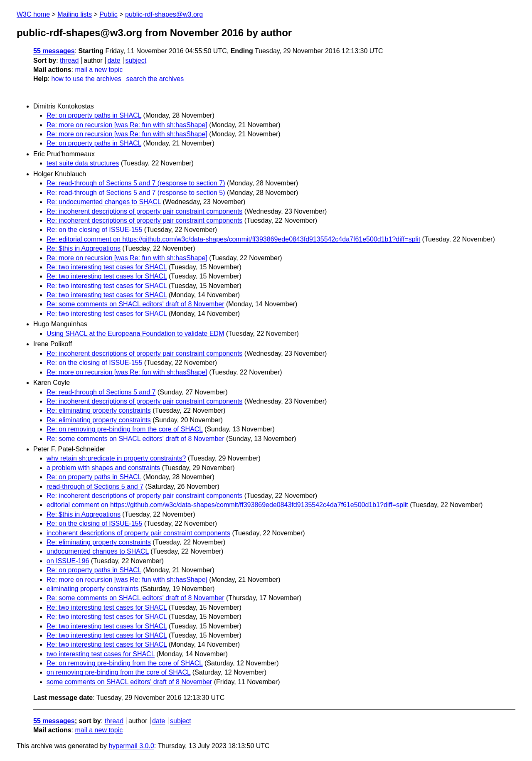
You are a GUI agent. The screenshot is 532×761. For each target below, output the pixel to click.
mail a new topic (99, 70)
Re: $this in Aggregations (84, 248)
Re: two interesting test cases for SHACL (107, 267)
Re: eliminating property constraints (99, 410)
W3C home (33, 14)
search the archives (155, 79)
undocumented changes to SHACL (98, 551)
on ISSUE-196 (68, 561)
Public (108, 14)
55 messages (54, 51)
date (114, 60)
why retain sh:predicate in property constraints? (116, 458)
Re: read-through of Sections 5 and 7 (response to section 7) (136, 183)
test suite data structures (83, 163)
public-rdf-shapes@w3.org (164, 14)
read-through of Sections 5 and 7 (95, 486)
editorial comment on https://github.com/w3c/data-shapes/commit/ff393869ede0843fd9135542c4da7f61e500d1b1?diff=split (227, 505)
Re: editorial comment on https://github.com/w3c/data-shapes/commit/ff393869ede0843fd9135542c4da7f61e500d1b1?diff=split (233, 239)
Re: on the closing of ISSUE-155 (94, 230)
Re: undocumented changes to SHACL (104, 202)
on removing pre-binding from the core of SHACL (118, 672)
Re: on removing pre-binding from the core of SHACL (125, 429)
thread (69, 60)
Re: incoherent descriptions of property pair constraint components (144, 211)
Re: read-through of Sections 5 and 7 (101, 392)
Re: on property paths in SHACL (94, 115)
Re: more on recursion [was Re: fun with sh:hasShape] (127, 125)
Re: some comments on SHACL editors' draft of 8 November (135, 304)
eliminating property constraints (92, 589)
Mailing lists (75, 14)
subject (136, 60)
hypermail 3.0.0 (131, 746)
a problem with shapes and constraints (103, 468)
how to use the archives (86, 79)
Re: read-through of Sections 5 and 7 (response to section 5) (136, 193)
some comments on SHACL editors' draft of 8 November (129, 682)
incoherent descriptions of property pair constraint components (138, 533)
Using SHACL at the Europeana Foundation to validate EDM (135, 334)
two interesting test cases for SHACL (101, 654)
